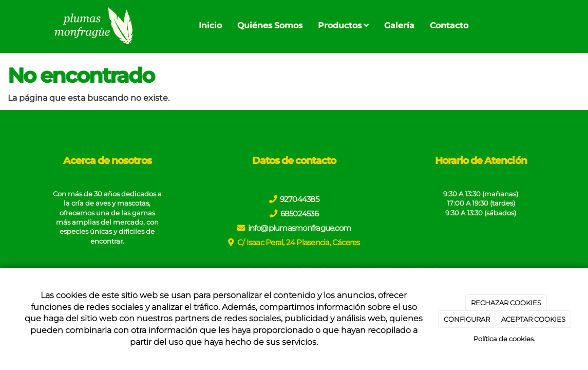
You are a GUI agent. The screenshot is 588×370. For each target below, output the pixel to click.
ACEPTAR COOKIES (533, 319)
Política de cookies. (504, 339)
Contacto (449, 25)
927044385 (299, 199)
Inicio (210, 25)
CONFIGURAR (467, 319)
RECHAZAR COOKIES (506, 303)
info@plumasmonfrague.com (300, 228)
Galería (399, 25)
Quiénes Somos (270, 25)
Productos (343, 25)
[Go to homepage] (93, 26)
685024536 (299, 214)
